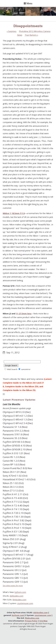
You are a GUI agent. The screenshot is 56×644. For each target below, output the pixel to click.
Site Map (43, 621)
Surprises (12, 31)
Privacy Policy (31, 621)
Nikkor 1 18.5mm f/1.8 (14, 213)
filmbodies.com (19, 600)
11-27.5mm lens (24, 314)
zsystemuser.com (25, 603)
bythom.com (20, 592)
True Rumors (31, 35)
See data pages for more (13, 586)
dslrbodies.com (17, 596)
